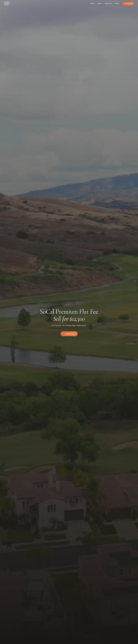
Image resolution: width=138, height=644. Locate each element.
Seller (92, 3)
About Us (108, 3)
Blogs (117, 3)
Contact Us (128, 4)
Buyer (100, 3)
